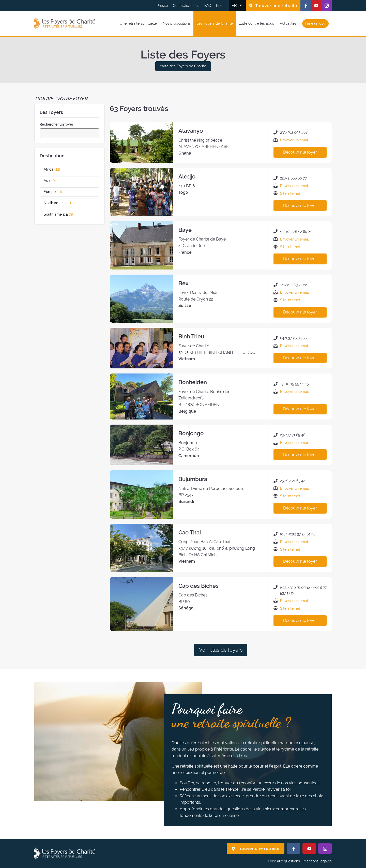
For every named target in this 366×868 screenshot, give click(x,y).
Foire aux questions (284, 861)
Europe (58, 192)
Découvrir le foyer (300, 152)
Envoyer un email (294, 140)
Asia (54, 181)
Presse (162, 6)
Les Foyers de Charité (215, 23)
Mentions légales (318, 861)
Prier (220, 6)
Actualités (288, 23)
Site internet (290, 193)
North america (63, 203)
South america (63, 214)
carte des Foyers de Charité (183, 66)
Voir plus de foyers (221, 650)
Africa (57, 169)
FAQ (208, 6)
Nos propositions (177, 23)
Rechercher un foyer (56, 124)
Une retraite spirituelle (138, 23)
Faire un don (315, 23)
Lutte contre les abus (256, 23)
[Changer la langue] (237, 5)
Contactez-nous (186, 6)
